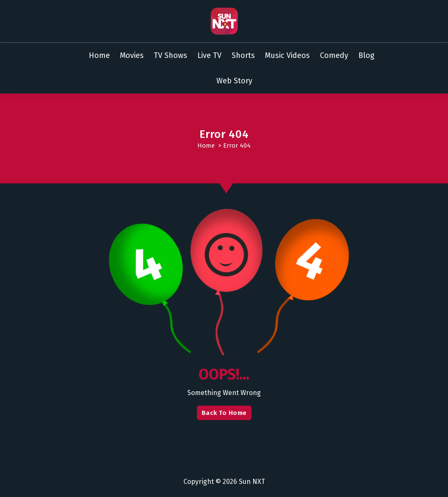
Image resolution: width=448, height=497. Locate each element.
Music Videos (287, 55)
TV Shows (171, 55)
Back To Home (224, 413)
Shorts (243, 55)
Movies (132, 55)
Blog (366, 55)
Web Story (234, 81)
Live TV (209, 55)
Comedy (334, 55)
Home (99, 55)
